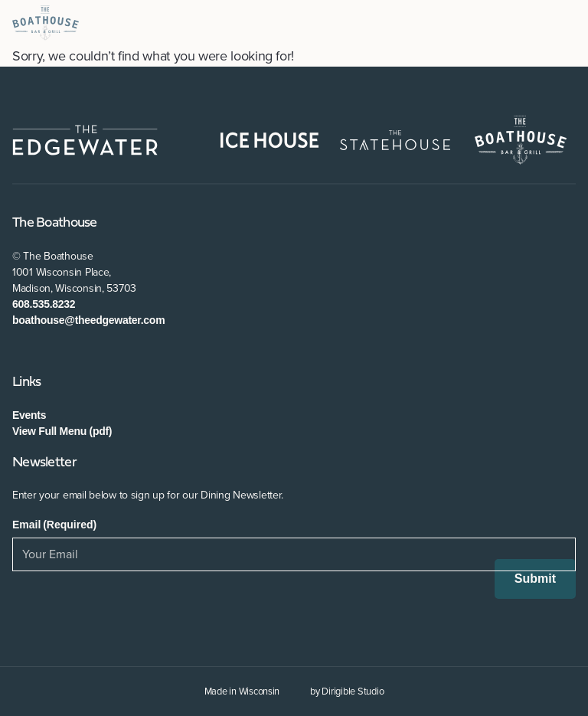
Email (54, 525)
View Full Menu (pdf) (62, 431)
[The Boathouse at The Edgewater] (46, 23)
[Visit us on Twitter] (42, 352)
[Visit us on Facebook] (20, 352)
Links (26, 383)
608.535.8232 (44, 304)
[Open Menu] (570, 23)
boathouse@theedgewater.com (88, 320)
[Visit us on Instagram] (65, 352)
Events (29, 415)
